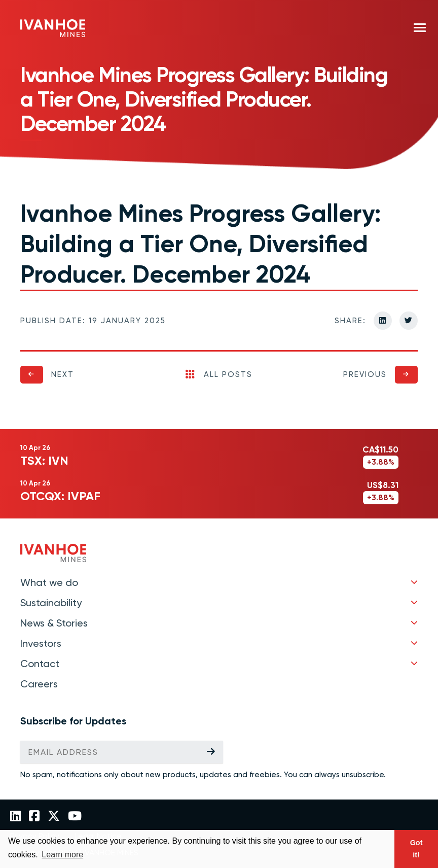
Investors (41, 643)
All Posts (219, 374)
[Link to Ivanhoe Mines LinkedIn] (15, 817)
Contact (40, 664)
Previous (365, 374)
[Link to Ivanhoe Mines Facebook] (34, 817)
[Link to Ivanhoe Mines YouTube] (75, 817)
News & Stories (54, 623)
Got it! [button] (416, 849)
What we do (49, 582)
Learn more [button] (62, 855)
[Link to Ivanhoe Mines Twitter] (54, 817)
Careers (39, 684)
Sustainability (51, 603)
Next (63, 374)
